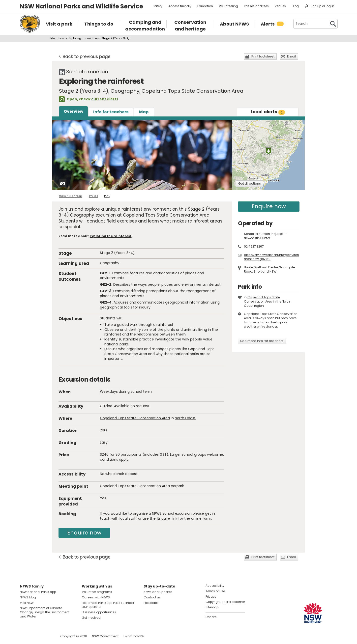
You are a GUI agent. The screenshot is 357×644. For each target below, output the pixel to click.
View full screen (71, 196)
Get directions (250, 183)
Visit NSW (27, 603)
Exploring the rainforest (111, 236)
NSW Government (105, 636)
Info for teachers (111, 112)
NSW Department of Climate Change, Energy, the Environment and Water (45, 612)
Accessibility (215, 586)
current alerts (105, 99)
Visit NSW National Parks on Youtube (46, 636)
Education (205, 6)
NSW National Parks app (38, 592)
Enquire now (84, 533)
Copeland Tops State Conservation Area (135, 418)
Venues (280, 6)
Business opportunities (99, 612)
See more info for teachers (262, 341)
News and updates (158, 592)
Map (144, 112)
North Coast (185, 418)
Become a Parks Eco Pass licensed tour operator (108, 605)
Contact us (152, 597)
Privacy (211, 597)
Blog (295, 6)
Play (107, 196)
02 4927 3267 (254, 246)
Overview (74, 111)
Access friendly (180, 6)
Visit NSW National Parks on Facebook (24, 636)
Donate (211, 617)
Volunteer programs (97, 592)
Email (291, 56)
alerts (268, 112)
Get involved (91, 618)
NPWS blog (28, 597)
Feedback (151, 603)
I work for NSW (134, 636)
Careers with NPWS (96, 597)
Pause (94, 196)
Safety (158, 6)
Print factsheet (263, 56)
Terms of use (215, 591)
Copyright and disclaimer (225, 602)
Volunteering (228, 6)
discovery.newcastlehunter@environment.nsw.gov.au (271, 257)
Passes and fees (256, 6)
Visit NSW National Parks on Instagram (35, 636)
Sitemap (212, 607)
